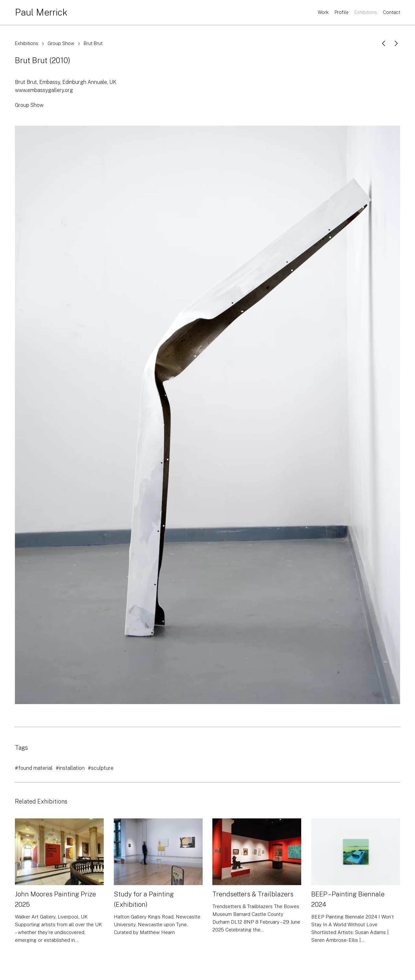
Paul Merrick (41, 12)
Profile (342, 12)
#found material (34, 768)
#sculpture (101, 768)
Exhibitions (366, 12)
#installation (70, 768)
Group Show (61, 43)
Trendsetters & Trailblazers (253, 894)
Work (323, 12)
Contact (391, 12)
